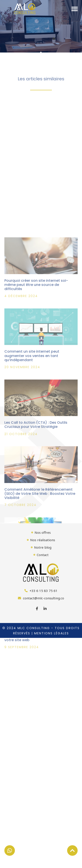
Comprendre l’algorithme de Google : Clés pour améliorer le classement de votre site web (38, 689)
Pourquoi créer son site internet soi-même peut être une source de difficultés (36, 338)
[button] (75, 9)
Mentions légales (51, 633)
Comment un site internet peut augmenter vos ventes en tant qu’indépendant (32, 409)
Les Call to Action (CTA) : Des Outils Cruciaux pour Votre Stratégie (36, 478)
